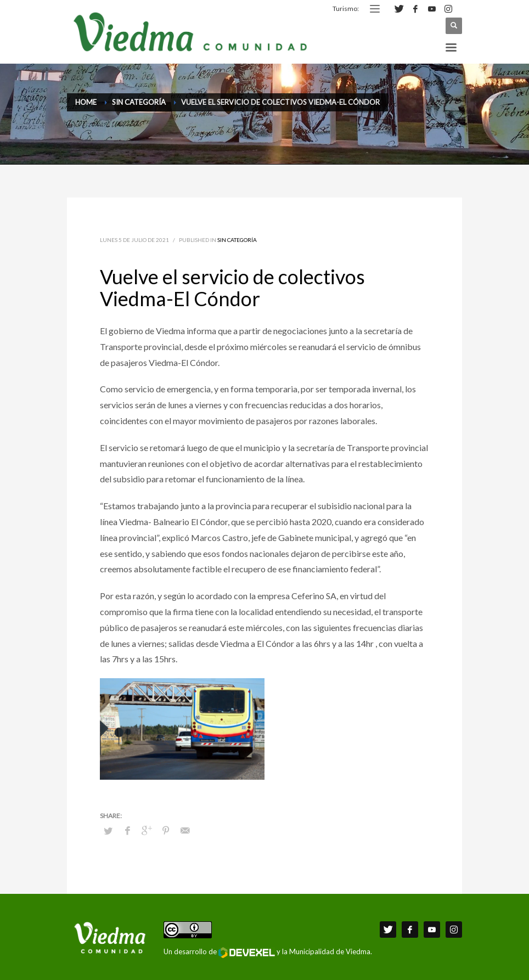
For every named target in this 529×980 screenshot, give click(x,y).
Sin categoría (237, 240)
